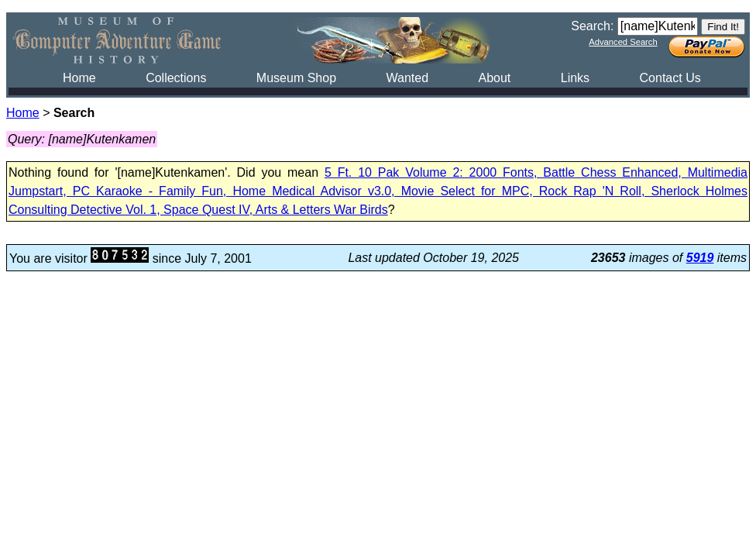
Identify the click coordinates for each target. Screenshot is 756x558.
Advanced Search (623, 42)
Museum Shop (296, 78)
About (494, 78)
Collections (176, 78)
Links (575, 78)
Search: (592, 26)
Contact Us (670, 78)
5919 (700, 258)
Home (79, 78)
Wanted (407, 78)
